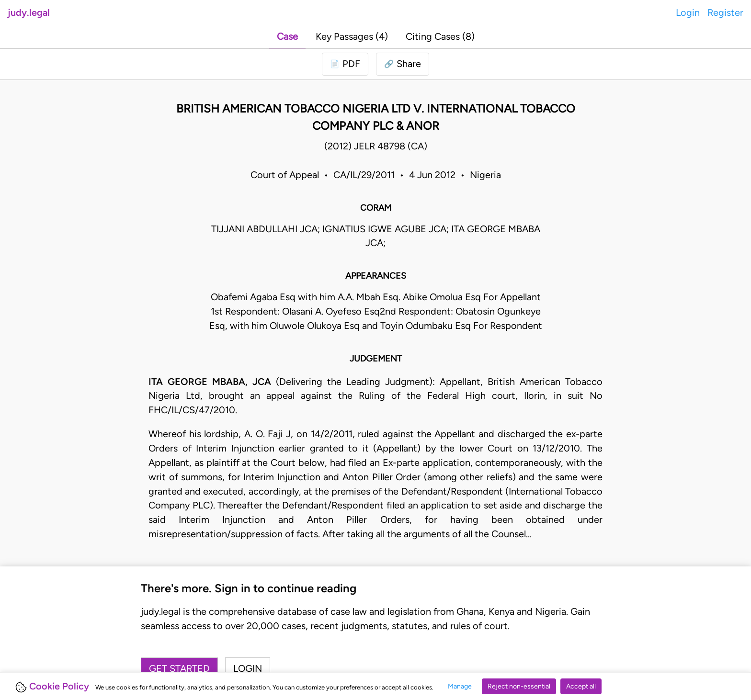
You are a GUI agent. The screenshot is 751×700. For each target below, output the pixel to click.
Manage (460, 686)
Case (287, 36)
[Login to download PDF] (345, 64)
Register (725, 12)
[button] (403, 64)
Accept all (581, 686)
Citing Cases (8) (440, 36)
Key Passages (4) (352, 36)
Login (688, 12)
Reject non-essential (519, 686)
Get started (179, 668)
